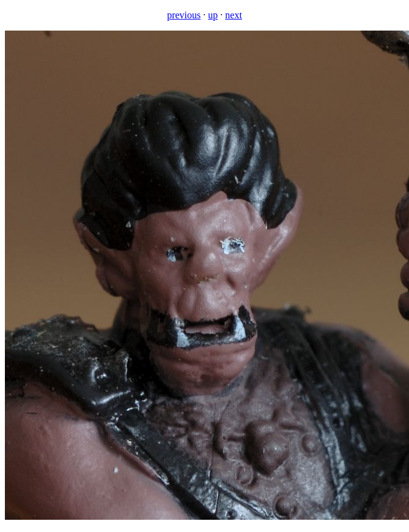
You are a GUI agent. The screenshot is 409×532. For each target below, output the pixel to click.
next (234, 15)
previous (184, 15)
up (213, 15)
